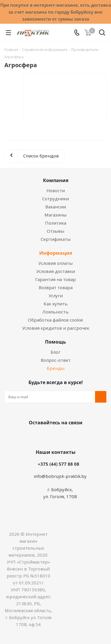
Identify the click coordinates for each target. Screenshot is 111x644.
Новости (56, 190)
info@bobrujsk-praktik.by (60, 476)
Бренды (56, 368)
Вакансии (56, 207)
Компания (56, 180)
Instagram (61, 436)
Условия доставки (56, 271)
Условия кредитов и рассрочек (56, 328)
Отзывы (55, 231)
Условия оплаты (55, 263)
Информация (56, 253)
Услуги (56, 296)
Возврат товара (56, 287)
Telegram (76, 436)
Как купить (56, 304)
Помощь (55, 342)
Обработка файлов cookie (55, 320)
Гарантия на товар (55, 279)
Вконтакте (32, 436)
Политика (56, 223)
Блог (55, 352)
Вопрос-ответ (56, 360)
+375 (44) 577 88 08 (59, 464)
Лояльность (55, 312)
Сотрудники (55, 199)
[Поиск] (102, 34)
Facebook (47, 436)
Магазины (55, 215)
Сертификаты (56, 239)
